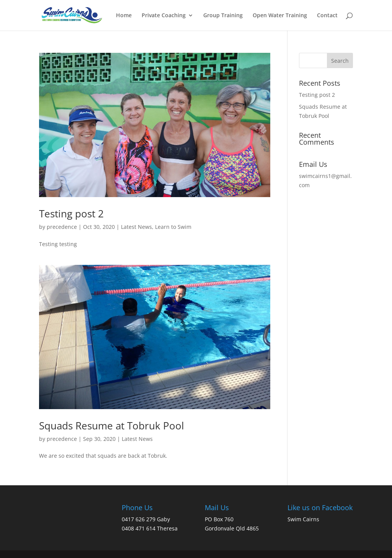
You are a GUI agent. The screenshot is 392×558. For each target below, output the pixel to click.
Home (124, 16)
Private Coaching (164, 16)
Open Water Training (280, 16)
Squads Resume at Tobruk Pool (112, 426)
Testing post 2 (71, 214)
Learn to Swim (173, 227)
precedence (62, 227)
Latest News (136, 227)
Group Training (223, 16)
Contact (327, 16)
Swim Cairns (303, 519)
